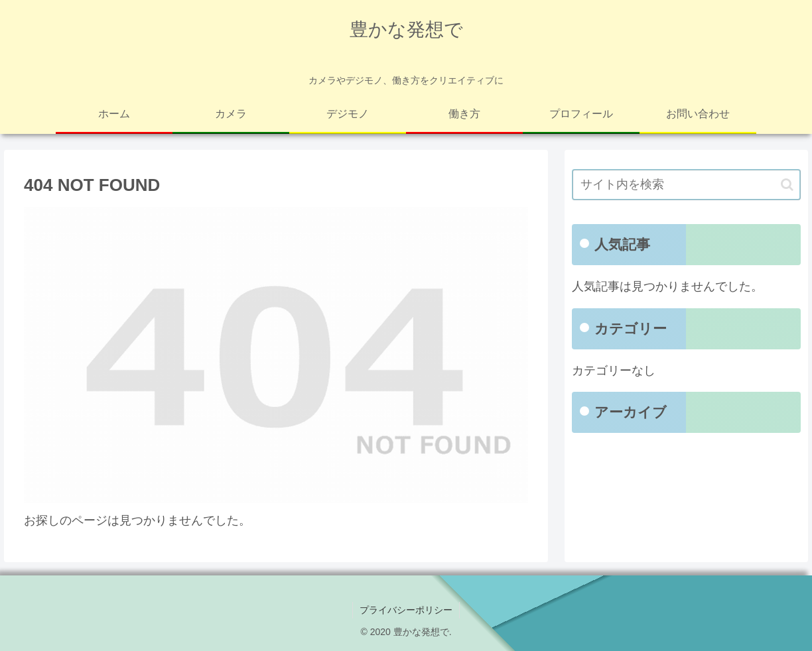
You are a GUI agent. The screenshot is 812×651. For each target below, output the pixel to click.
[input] (686, 185)
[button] (787, 185)
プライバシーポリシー (406, 610)
